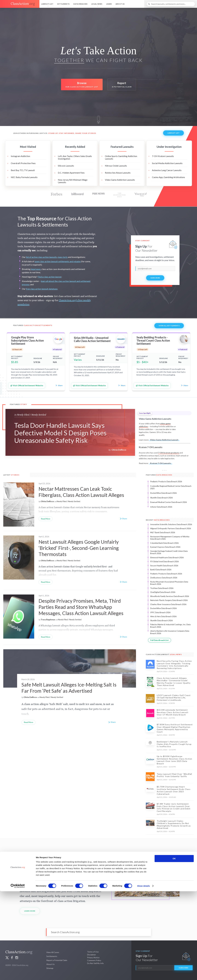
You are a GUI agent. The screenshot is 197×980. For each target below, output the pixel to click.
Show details (144, 975)
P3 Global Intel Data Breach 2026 (164, 561)
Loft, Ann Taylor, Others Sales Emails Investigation (75, 157)
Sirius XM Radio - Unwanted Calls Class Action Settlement (92, 339)
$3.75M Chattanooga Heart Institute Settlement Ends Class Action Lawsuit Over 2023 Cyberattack (174, 790)
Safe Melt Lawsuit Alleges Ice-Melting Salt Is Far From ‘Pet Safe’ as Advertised (69, 688)
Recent (158, 520)
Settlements (63, 4)
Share (59, 386)
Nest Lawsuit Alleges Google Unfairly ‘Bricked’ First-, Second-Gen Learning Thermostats (79, 548)
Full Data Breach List (160, 640)
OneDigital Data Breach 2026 (163, 592)
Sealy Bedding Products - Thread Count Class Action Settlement (153, 340)
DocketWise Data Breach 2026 (163, 493)
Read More (28, 722)
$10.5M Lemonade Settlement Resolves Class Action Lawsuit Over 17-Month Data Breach (173, 712)
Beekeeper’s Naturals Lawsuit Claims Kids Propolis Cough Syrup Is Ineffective (174, 744)
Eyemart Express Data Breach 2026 (165, 547)
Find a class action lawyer (50, 277)
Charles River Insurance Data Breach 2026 (168, 604)
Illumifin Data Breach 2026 (161, 498)
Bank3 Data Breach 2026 (161, 569)
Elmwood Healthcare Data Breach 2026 (167, 557)
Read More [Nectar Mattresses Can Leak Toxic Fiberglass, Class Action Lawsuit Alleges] (46, 519)
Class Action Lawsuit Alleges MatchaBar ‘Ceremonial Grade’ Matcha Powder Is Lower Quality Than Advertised (174, 682)
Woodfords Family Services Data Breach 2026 (170, 596)
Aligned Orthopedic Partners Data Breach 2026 (171, 528)
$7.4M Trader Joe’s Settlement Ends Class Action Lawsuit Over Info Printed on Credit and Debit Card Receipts (174, 807)
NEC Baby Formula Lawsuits (24, 177)
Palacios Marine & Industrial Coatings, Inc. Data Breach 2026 (170, 626)
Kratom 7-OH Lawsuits (161, 463)
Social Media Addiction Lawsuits (167, 163)
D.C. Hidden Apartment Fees (71, 173)
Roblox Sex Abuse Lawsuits (118, 173)
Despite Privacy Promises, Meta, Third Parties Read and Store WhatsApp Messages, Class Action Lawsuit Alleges (81, 607)
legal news (36, 269)
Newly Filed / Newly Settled (31, 415)
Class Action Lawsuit (164, 654)
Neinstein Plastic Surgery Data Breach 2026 (169, 600)
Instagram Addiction (20, 156)
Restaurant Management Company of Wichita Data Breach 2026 (170, 538)
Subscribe (155, 278)
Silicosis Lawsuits (66, 166)
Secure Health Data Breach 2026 (164, 566)
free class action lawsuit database (42, 289)
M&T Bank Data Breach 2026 (163, 532)
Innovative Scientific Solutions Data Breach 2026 (171, 524)
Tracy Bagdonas (48, 619)
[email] (155, 269)
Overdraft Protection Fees (23, 163)
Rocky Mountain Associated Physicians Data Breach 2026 (169, 583)
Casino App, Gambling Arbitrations (168, 177)
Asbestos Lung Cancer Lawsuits (167, 170)
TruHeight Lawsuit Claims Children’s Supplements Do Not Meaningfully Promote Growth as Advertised (174, 825)
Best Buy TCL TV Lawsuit (23, 170)
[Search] (171, 4)
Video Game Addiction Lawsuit (164, 440)
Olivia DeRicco (119, 450)
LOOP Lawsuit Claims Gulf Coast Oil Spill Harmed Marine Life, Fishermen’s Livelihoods (174, 698)
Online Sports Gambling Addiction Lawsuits (121, 157)
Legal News (97, 4)
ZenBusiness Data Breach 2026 (164, 578)
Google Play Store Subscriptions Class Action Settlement (27, 340)
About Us (120, 4)
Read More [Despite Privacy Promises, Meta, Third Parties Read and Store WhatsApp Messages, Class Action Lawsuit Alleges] (46, 637)
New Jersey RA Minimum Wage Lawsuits (73, 181)
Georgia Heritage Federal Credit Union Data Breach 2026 (169, 552)
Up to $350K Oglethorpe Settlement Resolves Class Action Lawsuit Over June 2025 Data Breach (174, 760)
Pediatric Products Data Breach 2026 (166, 481)
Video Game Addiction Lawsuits (120, 180)
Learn (109, 4)
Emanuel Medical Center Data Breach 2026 (168, 502)
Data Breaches (81, 4)
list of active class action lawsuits (41, 257)
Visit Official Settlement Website (27, 386)
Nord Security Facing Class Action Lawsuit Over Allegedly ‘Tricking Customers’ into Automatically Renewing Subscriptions (174, 665)
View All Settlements (169, 326)
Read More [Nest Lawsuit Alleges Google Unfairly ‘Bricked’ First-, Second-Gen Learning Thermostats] (46, 582)
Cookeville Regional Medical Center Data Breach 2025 (171, 487)
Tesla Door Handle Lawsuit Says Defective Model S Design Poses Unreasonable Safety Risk (60, 433)
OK (174, 947)
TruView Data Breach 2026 (162, 588)
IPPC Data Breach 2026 (160, 612)
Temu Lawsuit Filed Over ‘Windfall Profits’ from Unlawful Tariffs (174, 775)
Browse (82, 85)
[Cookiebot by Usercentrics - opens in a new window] (18, 975)
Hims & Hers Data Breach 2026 (163, 616)
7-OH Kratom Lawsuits (163, 156)
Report (122, 85)
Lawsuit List (47, 4)
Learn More (30, 911)
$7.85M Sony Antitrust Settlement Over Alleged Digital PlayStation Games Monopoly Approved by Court (175, 728)
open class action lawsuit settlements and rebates (58, 261)
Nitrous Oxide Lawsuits (116, 166)
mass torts (63, 257)
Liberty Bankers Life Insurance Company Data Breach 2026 (170, 632)
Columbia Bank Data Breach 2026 (164, 543)
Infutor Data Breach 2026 (161, 507)
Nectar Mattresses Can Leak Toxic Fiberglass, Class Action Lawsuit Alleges (81, 492)
